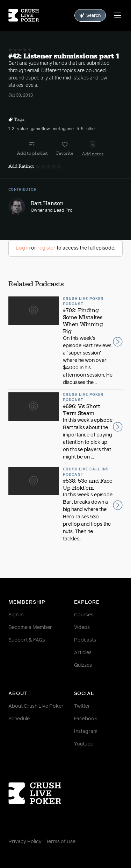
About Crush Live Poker (36, 706)
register (46, 248)
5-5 (80, 129)
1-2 (11, 129)
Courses (84, 615)
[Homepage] (24, 15)
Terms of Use (61, 842)
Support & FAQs (27, 640)
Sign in (16, 615)
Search (90, 16)
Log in (23, 248)
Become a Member (30, 628)
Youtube (84, 744)
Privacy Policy (25, 842)
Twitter (82, 706)
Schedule (19, 719)
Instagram (86, 731)
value (23, 129)
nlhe (90, 129)
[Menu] (118, 15)
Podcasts (85, 640)
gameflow (40, 129)
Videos (82, 628)
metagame (63, 129)
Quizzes (83, 665)
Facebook (86, 719)
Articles (83, 653)
